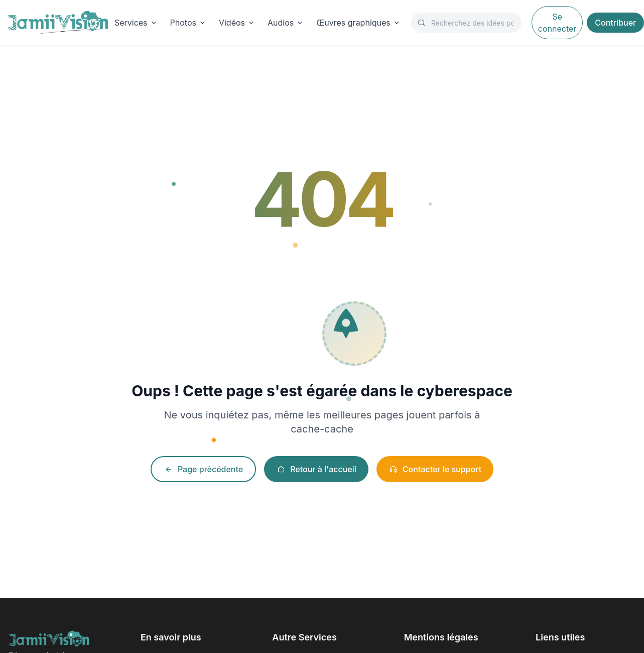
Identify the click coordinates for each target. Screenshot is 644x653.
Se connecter (557, 23)
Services (136, 23)
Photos (188, 23)
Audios (286, 23)
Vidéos (237, 23)
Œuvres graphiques (359, 23)
